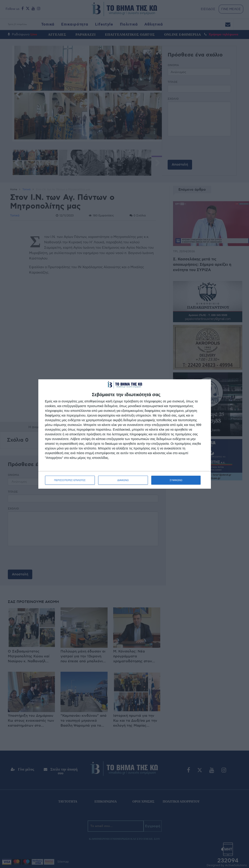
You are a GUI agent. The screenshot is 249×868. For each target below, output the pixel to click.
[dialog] (125, 434)
